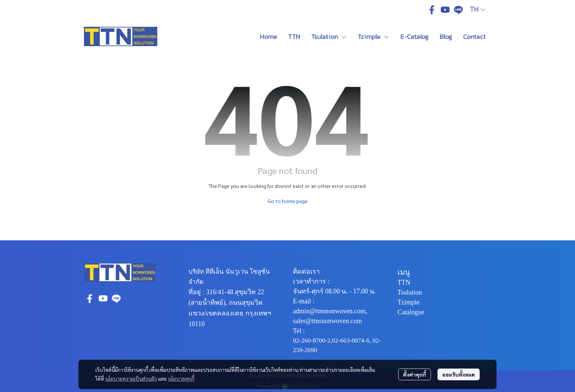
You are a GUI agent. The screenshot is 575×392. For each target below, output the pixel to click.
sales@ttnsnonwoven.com (327, 321)
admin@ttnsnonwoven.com (329, 311)
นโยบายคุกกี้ (181, 378)
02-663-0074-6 (351, 341)
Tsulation (410, 292)
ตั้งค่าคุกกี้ (415, 374)
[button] (478, 10)
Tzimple (409, 302)
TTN (404, 282)
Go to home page (288, 201)
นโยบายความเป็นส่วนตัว (131, 378)
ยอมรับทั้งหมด (459, 374)
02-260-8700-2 (312, 341)
